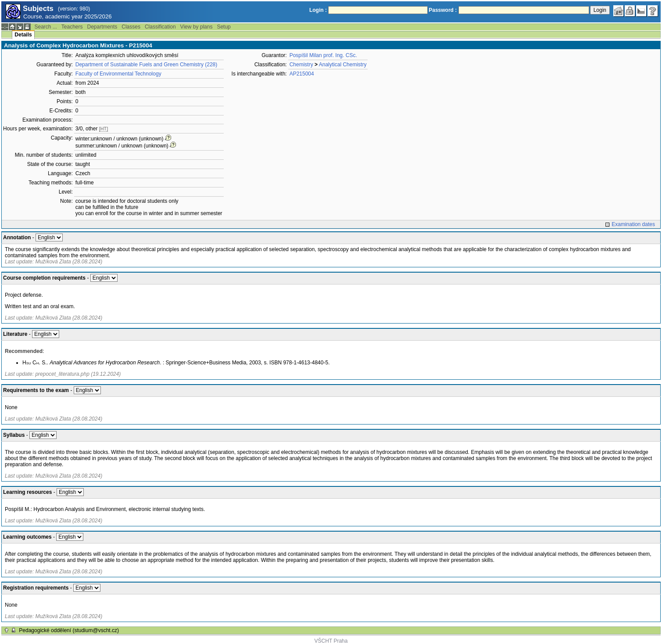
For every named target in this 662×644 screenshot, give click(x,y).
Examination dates (633, 224)
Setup (224, 27)
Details (23, 35)
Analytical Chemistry (343, 65)
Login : (318, 10)
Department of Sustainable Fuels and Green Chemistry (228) (147, 65)
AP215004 (302, 74)
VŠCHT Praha (331, 641)
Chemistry (301, 65)
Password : (443, 10)
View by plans (197, 27)
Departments (102, 27)
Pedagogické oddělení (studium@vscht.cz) (69, 630)
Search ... (45, 27)
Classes (131, 27)
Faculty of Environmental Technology (118, 74)
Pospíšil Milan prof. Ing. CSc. (323, 55)
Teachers (72, 27)
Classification (160, 27)
